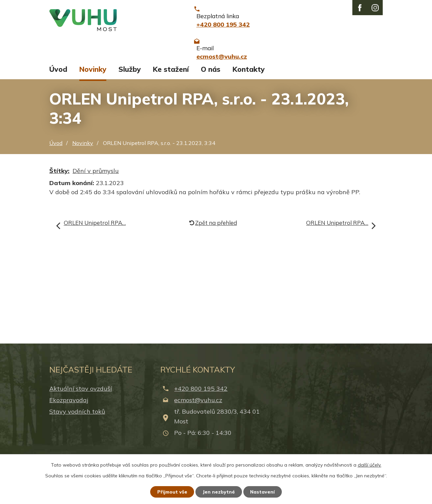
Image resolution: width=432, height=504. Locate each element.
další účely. (370, 465)
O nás (211, 80)
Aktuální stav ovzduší (81, 400)
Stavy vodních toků (77, 423)
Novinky (93, 80)
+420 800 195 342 (201, 400)
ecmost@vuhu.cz (198, 411)
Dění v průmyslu (96, 182)
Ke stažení (171, 80)
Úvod (58, 80)
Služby (130, 80)
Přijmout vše (172, 492)
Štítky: (59, 182)
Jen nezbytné (219, 492)
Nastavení (263, 492)
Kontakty (249, 80)
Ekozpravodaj (69, 411)
